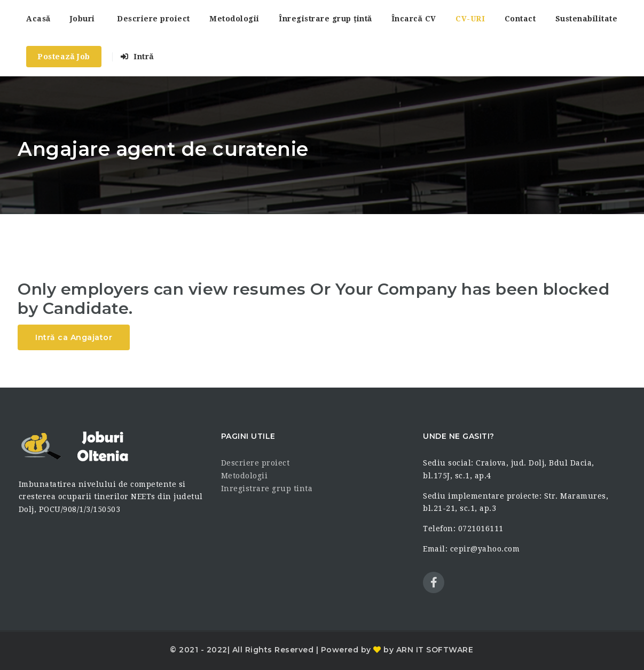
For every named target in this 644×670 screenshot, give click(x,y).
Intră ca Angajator (74, 337)
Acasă (38, 19)
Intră (137, 57)
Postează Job (64, 57)
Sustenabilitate (587, 19)
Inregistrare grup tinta (267, 488)
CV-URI (470, 19)
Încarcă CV (414, 19)
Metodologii (234, 19)
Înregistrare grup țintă (325, 19)
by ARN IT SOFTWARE (427, 650)
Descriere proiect (154, 19)
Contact (520, 19)
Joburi (83, 19)
